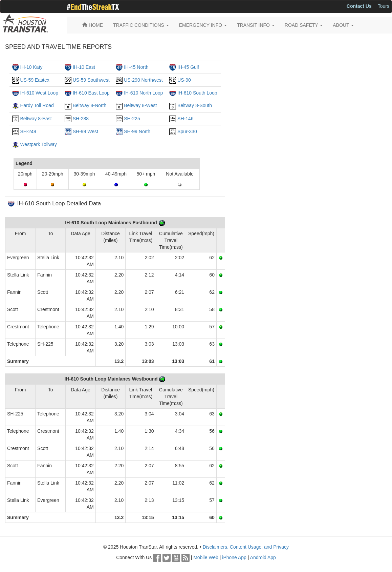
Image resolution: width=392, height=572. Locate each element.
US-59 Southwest (91, 80)
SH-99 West (85, 131)
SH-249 (28, 131)
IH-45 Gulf (188, 67)
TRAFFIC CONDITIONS (141, 25)
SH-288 (81, 119)
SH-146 (185, 119)
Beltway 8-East (36, 119)
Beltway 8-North (90, 105)
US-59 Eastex (35, 80)
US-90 (184, 80)
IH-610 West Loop (39, 93)
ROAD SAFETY (304, 25)
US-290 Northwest (143, 80)
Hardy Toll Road (37, 105)
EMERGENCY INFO (203, 25)
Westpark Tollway (38, 144)
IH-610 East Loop (91, 93)
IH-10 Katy (31, 67)
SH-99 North (137, 131)
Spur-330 (187, 131)
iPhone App (234, 557)
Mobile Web (206, 557)
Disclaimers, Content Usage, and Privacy (246, 547)
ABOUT (343, 25)
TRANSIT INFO (256, 25)
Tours (384, 6)
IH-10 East (84, 67)
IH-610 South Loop (197, 93)
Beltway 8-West (140, 105)
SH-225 (132, 119)
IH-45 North (136, 67)
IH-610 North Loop (143, 93)
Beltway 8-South (195, 105)
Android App (263, 557)
